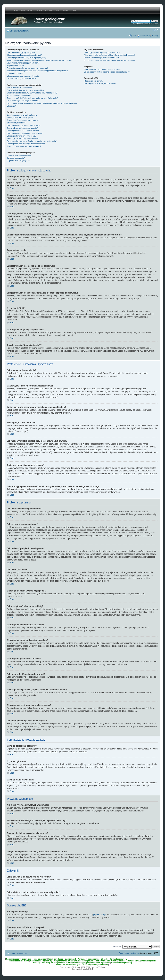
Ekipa (121, 953)
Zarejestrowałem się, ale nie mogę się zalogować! (28, 68)
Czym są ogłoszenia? (16, 158)
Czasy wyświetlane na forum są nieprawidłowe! (27, 90)
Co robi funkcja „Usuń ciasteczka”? (21, 78)
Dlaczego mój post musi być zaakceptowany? (26, 144)
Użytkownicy (49, 10)
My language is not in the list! (19, 95)
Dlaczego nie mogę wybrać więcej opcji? (24, 125)
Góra (12, 188)
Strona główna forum (19, 31)
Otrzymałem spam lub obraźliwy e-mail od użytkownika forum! (110, 60)
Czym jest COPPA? (15, 73)
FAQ (58, 10)
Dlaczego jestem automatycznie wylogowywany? (27, 58)
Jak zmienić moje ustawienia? (19, 88)
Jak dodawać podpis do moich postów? (23, 120)
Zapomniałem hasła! (15, 66)
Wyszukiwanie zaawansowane (145, 24)
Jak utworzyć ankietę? (16, 123)
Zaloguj (155, 36)
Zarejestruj (144, 36)
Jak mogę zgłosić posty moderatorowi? (23, 138)
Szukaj (39, 10)
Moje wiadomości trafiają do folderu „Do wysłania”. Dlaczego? (110, 55)
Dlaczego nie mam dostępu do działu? (23, 131)
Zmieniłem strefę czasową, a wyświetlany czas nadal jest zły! (32, 93)
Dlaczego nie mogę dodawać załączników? (25, 133)
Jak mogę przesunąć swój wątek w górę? (24, 146)
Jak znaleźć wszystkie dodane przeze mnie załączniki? (107, 72)
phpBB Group (99, 915)
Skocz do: (117, 946)
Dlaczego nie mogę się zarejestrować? (23, 76)
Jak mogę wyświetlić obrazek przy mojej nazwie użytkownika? (33, 98)
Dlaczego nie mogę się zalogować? (22, 52)
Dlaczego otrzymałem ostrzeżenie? (22, 136)
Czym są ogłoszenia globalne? (20, 155)
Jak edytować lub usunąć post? (20, 117)
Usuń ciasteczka (132, 953)
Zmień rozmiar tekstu (156, 30)
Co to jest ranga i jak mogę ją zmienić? (23, 101)
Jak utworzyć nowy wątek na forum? (22, 115)
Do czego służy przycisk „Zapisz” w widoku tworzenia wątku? (32, 141)
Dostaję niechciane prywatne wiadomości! (101, 58)
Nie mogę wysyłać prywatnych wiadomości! (102, 52)
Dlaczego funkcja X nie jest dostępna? (100, 83)
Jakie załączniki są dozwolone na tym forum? (103, 69)
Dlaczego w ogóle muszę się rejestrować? (24, 55)
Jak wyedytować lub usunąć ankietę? (22, 128)
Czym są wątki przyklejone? (19, 161)
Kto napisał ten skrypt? (93, 81)
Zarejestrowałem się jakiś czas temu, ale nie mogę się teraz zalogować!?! (37, 71)
